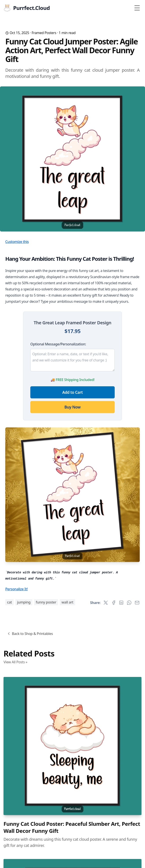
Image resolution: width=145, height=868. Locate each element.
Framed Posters (44, 33)
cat (9, 602)
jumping (24, 602)
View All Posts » (15, 662)
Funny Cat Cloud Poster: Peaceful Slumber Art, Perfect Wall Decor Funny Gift (72, 827)
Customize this (17, 242)
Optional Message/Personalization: (58, 344)
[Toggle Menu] (137, 8)
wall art (67, 602)
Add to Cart (73, 392)
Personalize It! (16, 589)
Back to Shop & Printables (30, 634)
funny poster (46, 602)
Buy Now (72, 407)
